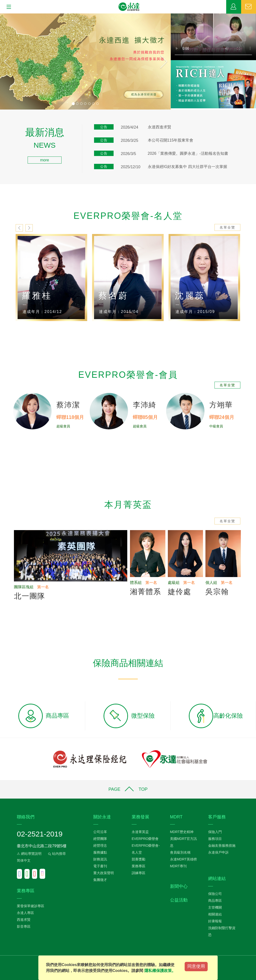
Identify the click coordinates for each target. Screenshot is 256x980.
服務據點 (100, 852)
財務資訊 (100, 859)
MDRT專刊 (178, 866)
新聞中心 (179, 886)
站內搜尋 (56, 854)
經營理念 (100, 846)
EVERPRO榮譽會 (145, 839)
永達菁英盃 (140, 832)
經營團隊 (100, 839)
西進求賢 (24, 920)
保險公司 (215, 894)
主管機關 (215, 907)
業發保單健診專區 (31, 906)
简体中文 (24, 860)
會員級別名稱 (180, 852)
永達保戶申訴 (218, 852)
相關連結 (215, 914)
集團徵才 (100, 880)
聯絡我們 (249, 7)
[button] (13, 61)
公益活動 (179, 900)
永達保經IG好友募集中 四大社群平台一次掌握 (187, 167)
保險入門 (215, 832)
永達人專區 (25, 913)
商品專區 (215, 901)
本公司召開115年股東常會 (171, 140)
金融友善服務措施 (222, 846)
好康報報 (215, 921)
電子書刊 (100, 866)
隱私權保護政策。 (160, 971)
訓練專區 (139, 873)
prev (19, 228)
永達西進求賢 (160, 127)
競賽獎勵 (139, 859)
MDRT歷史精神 (182, 832)
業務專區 (234, 7)
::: (2, 130)
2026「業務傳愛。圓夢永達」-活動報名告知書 (188, 153)
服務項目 (215, 839)
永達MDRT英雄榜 (183, 859)
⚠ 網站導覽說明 (29, 854)
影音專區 (24, 926)
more (44, 160)
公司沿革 (100, 832)
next (29, 228)
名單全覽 (227, 227)
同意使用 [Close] (196, 966)
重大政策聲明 (104, 873)
